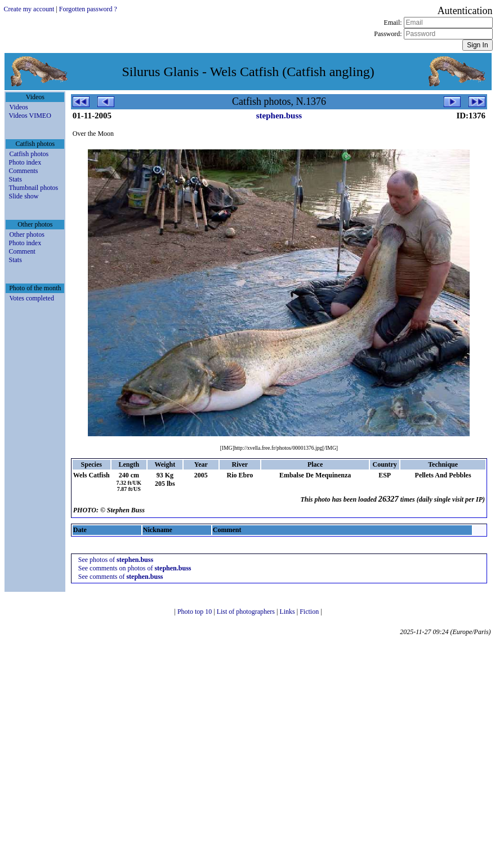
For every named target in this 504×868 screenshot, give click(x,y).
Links (288, 612)
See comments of (121, 577)
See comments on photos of (135, 568)
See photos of (116, 560)
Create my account (29, 9)
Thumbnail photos (33, 188)
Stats (15, 179)
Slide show (23, 196)
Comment (22, 251)
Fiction (310, 612)
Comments (23, 171)
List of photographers (247, 612)
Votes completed (31, 298)
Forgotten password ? (88, 9)
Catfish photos (29, 154)
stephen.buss (279, 116)
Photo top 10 (195, 612)
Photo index (25, 162)
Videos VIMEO (30, 116)
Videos (18, 107)
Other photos (26, 234)
